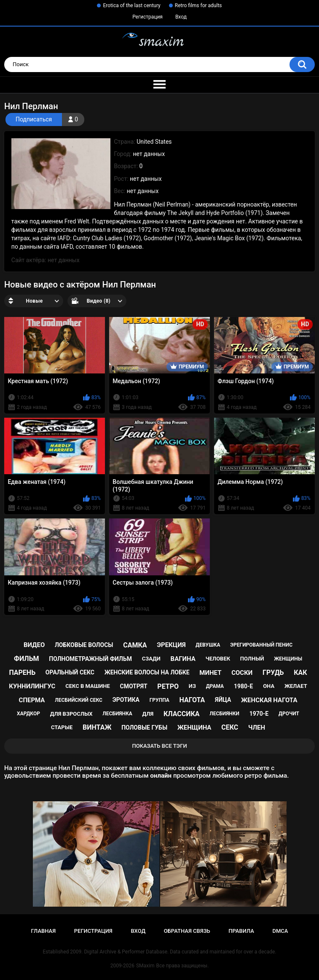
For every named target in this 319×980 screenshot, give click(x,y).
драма (215, 686)
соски (242, 673)
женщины (288, 659)
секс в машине (88, 686)
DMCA (280, 931)
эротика (126, 700)
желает (296, 686)
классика (182, 714)
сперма (32, 700)
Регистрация (147, 17)
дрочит (289, 714)
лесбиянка (117, 714)
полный (252, 659)
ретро (168, 686)
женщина (194, 728)
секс (230, 727)
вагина (183, 659)
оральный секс (70, 672)
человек (218, 659)
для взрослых (71, 714)
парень (22, 673)
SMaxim (145, 966)
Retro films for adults (198, 5)
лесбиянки (224, 714)
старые (62, 727)
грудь (273, 673)
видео (34, 645)
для (148, 714)
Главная (44, 931)
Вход (181, 17)
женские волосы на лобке (147, 672)
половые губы (144, 728)
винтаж (97, 727)
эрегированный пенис (261, 645)
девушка (208, 645)
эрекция (171, 645)
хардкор (28, 714)
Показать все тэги (159, 746)
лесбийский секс (79, 700)
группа (159, 700)
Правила (241, 931)
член (257, 728)
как (300, 673)
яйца (223, 700)
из (192, 686)
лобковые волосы (84, 645)
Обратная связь (187, 931)
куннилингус (32, 686)
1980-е (244, 686)
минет (210, 673)
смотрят (133, 686)
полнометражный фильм (90, 659)
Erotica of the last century (131, 5)
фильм (27, 659)
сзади (151, 659)
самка (135, 645)
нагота (192, 700)
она (269, 686)
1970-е (259, 714)
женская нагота (269, 700)
